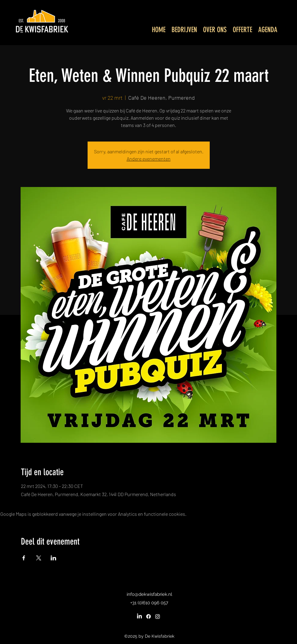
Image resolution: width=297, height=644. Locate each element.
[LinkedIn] (139, 616)
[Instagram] (158, 616)
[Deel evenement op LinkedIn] (53, 558)
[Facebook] (148, 616)
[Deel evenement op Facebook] (24, 558)
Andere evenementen (149, 159)
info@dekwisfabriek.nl (149, 594)
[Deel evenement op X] (39, 558)
